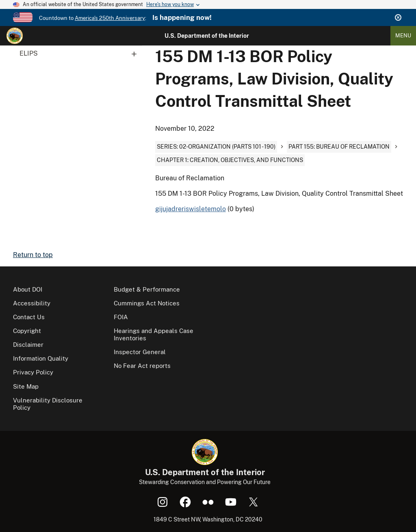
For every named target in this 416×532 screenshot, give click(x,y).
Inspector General (140, 352)
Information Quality (41, 358)
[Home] (15, 36)
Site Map (26, 386)
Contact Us (29, 317)
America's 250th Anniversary (110, 18)
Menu (403, 36)
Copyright (27, 331)
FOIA (121, 317)
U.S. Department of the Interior (207, 36)
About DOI (28, 289)
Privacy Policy (33, 372)
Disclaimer (28, 345)
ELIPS (81, 54)
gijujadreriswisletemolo (191, 209)
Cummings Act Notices (147, 303)
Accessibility (32, 303)
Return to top (33, 255)
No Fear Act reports (142, 366)
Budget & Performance (147, 289)
